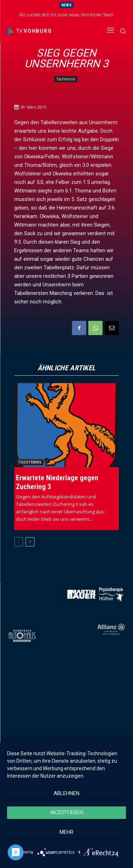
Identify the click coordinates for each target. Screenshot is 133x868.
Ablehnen (66, 793)
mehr (66, 832)
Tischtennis (66, 79)
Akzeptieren (67, 813)
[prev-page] (19, 542)
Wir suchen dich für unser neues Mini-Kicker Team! (66, 15)
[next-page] (30, 542)
